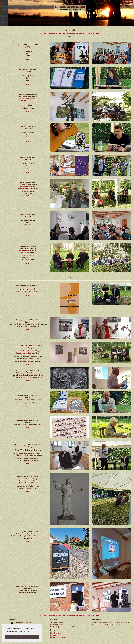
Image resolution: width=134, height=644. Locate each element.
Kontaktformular (56, 633)
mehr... (28, 60)
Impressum (54, 635)
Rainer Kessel (24, 251)
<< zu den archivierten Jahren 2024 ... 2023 (55, 33)
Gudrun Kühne (25, 187)
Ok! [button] (22, 637)
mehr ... (28, 84)
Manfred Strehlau (24, 189)
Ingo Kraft (25, 253)
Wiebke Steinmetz (25, 101)
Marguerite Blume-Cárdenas (25, 351)
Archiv (3, 22)
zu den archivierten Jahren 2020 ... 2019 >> (86, 33)
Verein (3, 16)
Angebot (4, 10)
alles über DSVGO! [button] (22, 631)
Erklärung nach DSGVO (58, 637)
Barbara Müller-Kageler (25, 353)
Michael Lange (24, 99)
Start (3, 3)
